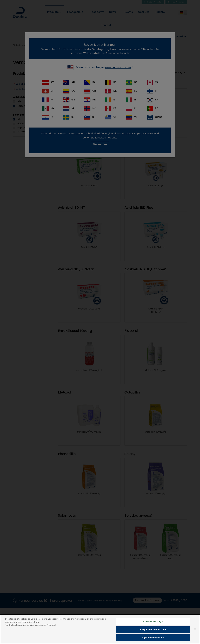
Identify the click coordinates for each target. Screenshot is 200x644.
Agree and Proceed (153, 640)
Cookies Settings (153, 624)
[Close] (195, 631)
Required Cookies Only (153, 632)
